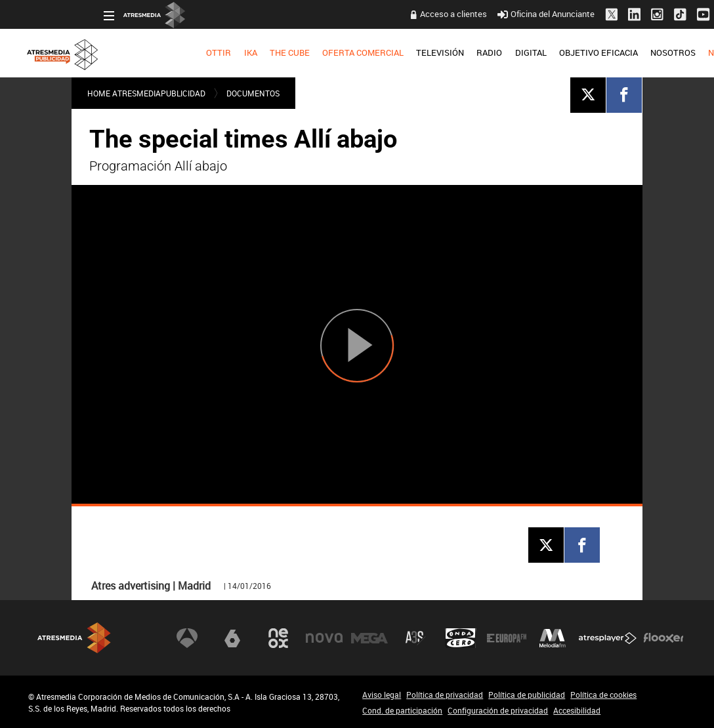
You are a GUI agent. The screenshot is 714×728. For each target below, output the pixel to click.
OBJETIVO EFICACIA (523, 52)
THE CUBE (214, 52)
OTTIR (143, 52)
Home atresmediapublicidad (146, 93)
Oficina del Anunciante (470, 14)
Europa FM (507, 638)
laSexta (232, 638)
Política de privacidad (445, 695)
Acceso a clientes (378, 14)
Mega (369, 638)
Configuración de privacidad (498, 710)
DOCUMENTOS (253, 93)
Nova (324, 638)
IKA (175, 52)
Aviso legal (382, 695)
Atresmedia (74, 638)
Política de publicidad (527, 695)
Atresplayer (608, 638)
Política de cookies (603, 695)
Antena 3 (187, 638)
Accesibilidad (577, 710)
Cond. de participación (402, 710)
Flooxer (663, 638)
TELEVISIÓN (365, 52)
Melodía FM (553, 638)
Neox (278, 638)
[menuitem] (143, 53)
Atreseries (415, 638)
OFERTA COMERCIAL (287, 52)
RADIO (414, 52)
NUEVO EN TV (660, 52)
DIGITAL (455, 52)
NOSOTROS (598, 52)
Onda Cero (461, 638)
